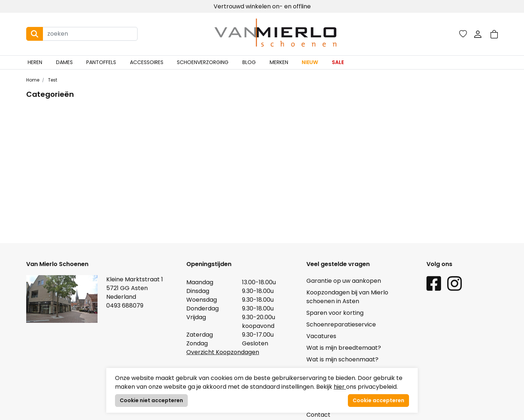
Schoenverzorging (203, 62)
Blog (249, 62)
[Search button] (35, 34)
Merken (279, 62)
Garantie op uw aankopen (344, 281)
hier (340, 387)
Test (52, 80)
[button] (494, 34)
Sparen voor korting (335, 313)
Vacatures (321, 336)
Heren (35, 62)
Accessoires (147, 62)
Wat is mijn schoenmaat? (342, 359)
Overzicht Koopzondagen (223, 352)
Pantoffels (101, 62)
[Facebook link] (434, 283)
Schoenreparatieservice (341, 324)
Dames (64, 62)
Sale (338, 62)
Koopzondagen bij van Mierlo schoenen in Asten (347, 297)
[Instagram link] (454, 283)
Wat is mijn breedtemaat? (344, 348)
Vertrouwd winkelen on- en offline (262, 6)
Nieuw (310, 62)
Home (33, 80)
